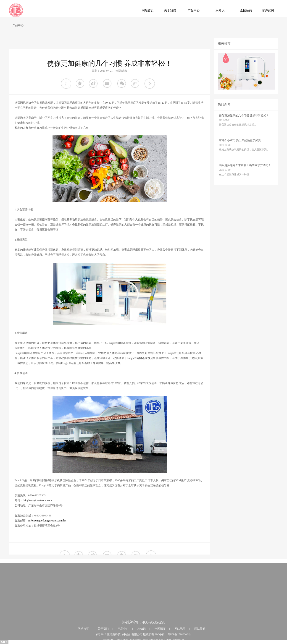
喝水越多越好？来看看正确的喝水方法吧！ (245, 171)
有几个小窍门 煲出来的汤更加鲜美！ (241, 146)
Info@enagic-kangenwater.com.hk (47, 540)
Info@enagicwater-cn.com (37, 520)
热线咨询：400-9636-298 (144, 640)
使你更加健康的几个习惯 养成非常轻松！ (244, 121)
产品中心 (194, 10)
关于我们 (170, 10)
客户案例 (268, 10)
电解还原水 (143, 378)
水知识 (220, 10)
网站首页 (148, 10)
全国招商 (246, 10)
